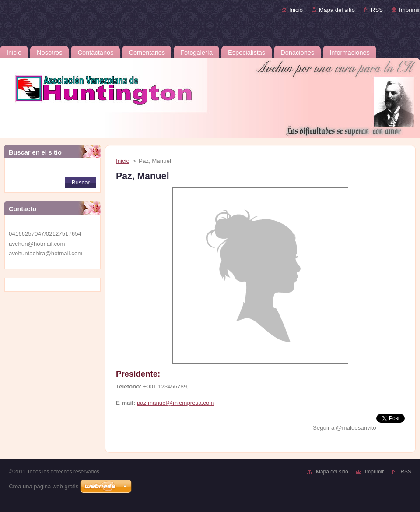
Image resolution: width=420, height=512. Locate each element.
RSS (377, 10)
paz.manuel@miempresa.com (175, 403)
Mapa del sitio (337, 10)
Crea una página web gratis (44, 486)
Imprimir (409, 10)
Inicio (296, 10)
